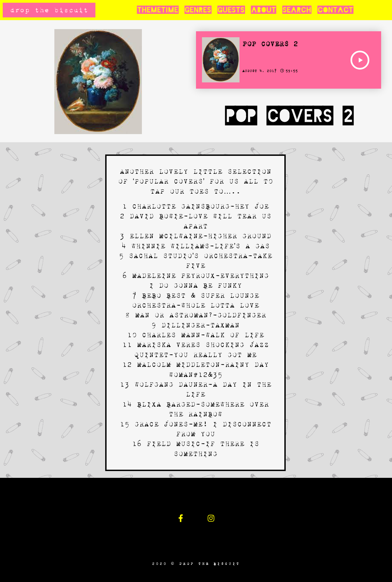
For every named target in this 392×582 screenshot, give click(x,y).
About (263, 10)
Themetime (158, 10)
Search (297, 10)
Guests (231, 10)
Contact (335, 10)
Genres (198, 10)
